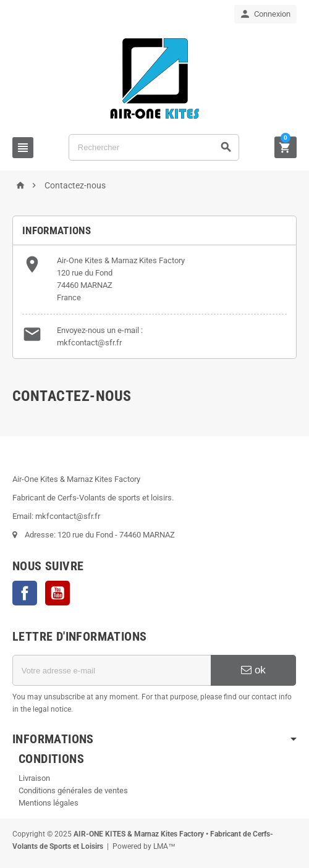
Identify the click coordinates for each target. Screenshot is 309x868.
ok (253, 670)
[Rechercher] (154, 147)
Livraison (34, 778)
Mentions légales (49, 803)
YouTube (57, 593)
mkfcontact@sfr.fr (89, 343)
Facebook (25, 593)
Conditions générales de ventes (73, 790)
